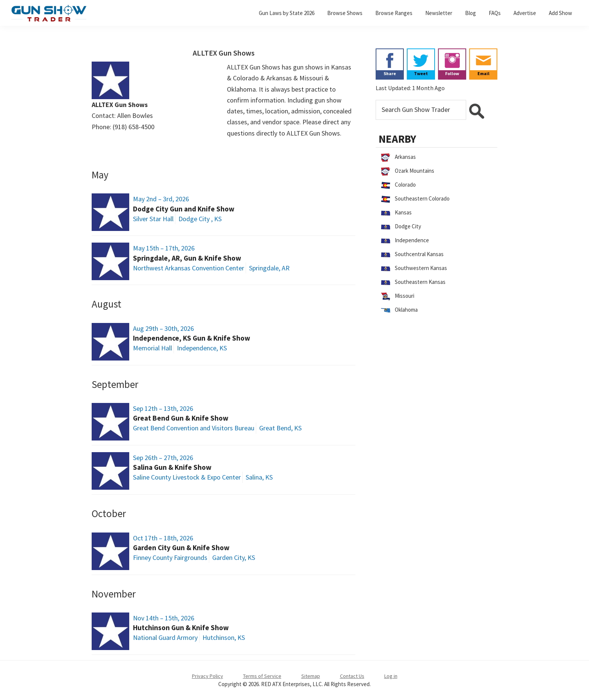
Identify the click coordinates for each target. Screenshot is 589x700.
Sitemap (311, 676)
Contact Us (352, 676)
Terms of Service (262, 676)
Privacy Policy (208, 676)
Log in (391, 676)
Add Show (560, 13)
